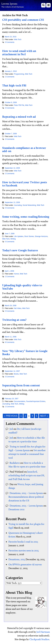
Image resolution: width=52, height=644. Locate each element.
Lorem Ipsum (9, 4)
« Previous (11, 416)
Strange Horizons (41, 236)
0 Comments (10, 208)
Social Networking (29, 205)
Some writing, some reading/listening (26, 217)
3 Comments (10, 42)
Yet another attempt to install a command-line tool (27, 454)
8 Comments (10, 342)
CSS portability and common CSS (23, 20)
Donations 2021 (17, 509)
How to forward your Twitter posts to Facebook (25, 184)
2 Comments (10, 77)
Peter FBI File (19, 105)
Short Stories (29, 236)
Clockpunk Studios (39, 639)
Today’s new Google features (20, 250)
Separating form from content (21, 385)
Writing (13, 239)
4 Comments (10, 108)
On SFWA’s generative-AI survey (25, 564)
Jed (11, 429)
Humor (16, 274)
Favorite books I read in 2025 (23, 542)
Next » (44, 416)
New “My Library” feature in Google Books (25, 353)
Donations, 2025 (17, 559)
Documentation (20, 401)
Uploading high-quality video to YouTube (22, 287)
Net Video (18, 308)
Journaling (18, 205)
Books (16, 374)
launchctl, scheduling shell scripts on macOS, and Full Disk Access (27, 475)
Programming (19, 74)
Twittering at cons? (14, 320)
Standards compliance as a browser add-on (24, 149)
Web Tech (18, 39)
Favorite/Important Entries (36, 401)
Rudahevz (15, 463)
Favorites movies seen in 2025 (24, 551)
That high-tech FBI (14, 85)
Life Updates (19, 236)
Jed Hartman (43, 632)
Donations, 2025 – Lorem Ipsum (26, 493)
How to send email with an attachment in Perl (19, 52)
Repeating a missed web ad (19, 117)
